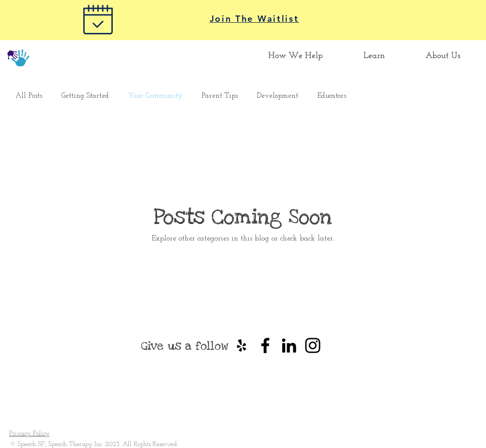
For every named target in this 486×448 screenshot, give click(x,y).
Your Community (155, 96)
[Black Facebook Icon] (265, 345)
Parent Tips (220, 96)
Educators (332, 96)
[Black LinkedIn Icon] (289, 345)
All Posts (29, 96)
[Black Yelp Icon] (242, 345)
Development (278, 96)
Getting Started (85, 96)
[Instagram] (313, 345)
